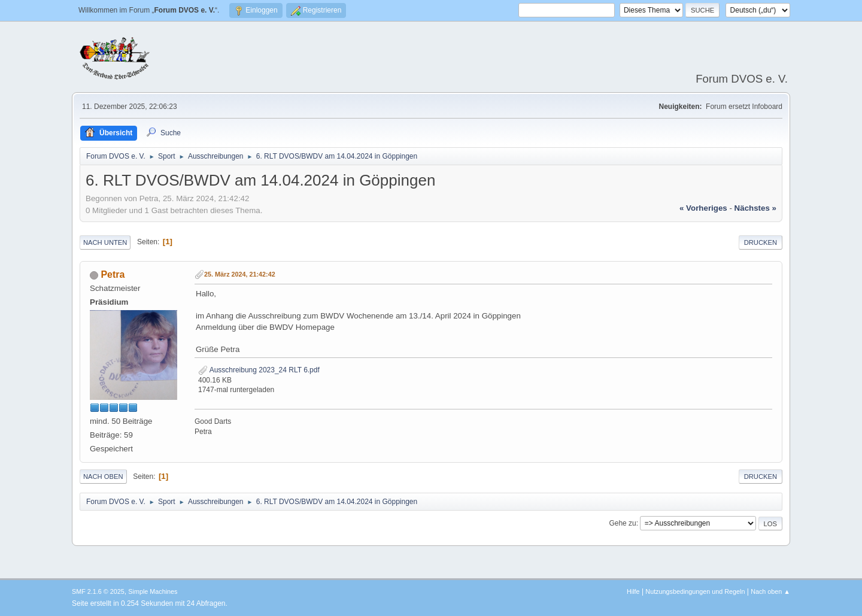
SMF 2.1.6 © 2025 (98, 591)
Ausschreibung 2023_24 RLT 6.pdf (259, 370)
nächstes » (755, 208)
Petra (113, 274)
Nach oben (103, 477)
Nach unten (105, 242)
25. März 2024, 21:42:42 (240, 274)
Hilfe (633, 591)
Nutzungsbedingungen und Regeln (695, 591)
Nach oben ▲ (770, 591)
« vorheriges (703, 208)
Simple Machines (153, 591)
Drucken (761, 242)
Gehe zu (622, 523)
